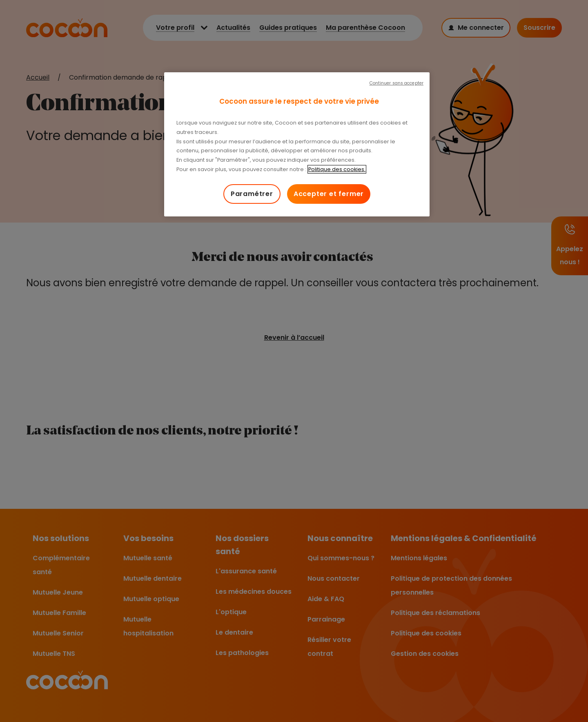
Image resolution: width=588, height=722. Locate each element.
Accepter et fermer (329, 194)
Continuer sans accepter (396, 83)
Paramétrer (252, 194)
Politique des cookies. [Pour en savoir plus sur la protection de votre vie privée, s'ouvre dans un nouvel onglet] (337, 169)
